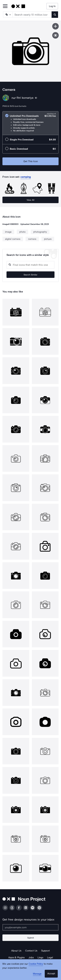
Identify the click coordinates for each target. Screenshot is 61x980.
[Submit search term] (55, 15)
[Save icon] (55, 26)
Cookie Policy (36, 964)
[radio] (30, 123)
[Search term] (32, 15)
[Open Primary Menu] (5, 6)
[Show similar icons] (55, 35)
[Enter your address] (30, 927)
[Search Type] (8, 15)
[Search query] (30, 265)
